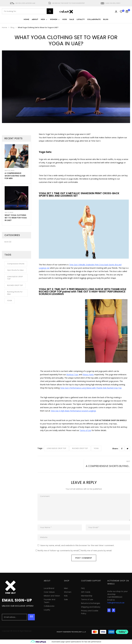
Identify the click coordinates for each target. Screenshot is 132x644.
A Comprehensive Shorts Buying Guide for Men (15, 176)
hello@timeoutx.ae (116, 603)
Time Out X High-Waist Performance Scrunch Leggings (73, 411)
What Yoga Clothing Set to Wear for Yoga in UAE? (16, 218)
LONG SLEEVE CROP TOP (56, 448)
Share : (115, 449)
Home (5, 27)
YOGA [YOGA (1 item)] (10, 301)
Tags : (40, 448)
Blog (12, 27)
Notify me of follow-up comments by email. (58, 551)
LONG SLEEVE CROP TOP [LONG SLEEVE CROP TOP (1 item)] (15, 278)
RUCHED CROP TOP (80, 448)
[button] (128, 11)
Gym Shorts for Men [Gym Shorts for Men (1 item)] (15, 270)
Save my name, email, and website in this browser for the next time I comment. (77, 546)
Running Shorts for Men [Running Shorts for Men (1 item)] (15, 293)
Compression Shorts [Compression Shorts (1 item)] (16, 264)
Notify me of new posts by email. (96, 551)
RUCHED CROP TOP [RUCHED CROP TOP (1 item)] (15, 285)
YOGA (96, 448)
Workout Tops (72, 374)
